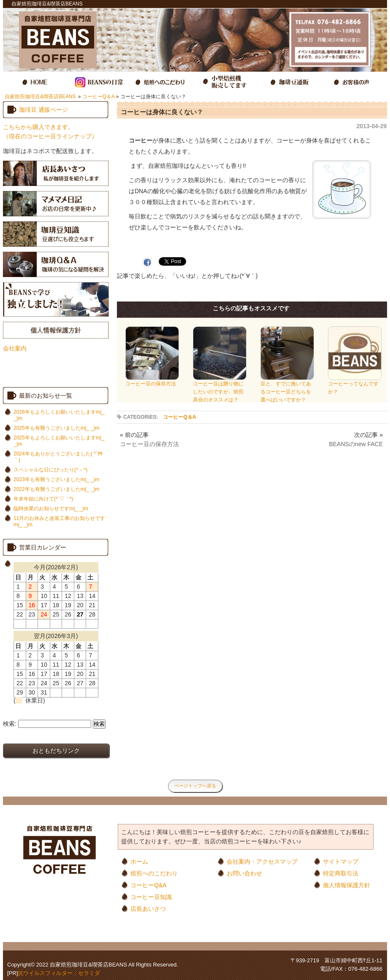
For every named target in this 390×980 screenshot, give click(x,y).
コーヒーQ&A (149, 885)
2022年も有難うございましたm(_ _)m (56, 489)
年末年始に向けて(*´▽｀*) (43, 499)
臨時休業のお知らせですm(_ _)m (51, 509)
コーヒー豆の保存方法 (152, 381)
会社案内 (15, 348)
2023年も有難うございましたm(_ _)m (56, 479)
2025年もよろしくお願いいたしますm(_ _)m (59, 441)
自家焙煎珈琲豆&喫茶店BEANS (40, 97)
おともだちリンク (56, 751)
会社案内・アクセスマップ (262, 861)
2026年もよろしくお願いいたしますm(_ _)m (59, 415)
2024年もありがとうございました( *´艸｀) (58, 457)
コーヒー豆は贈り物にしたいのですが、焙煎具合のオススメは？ (220, 389)
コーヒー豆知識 (151, 897)
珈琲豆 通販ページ (43, 110)
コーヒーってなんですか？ (355, 385)
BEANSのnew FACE (356, 444)
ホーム (139, 861)
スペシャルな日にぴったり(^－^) (50, 470)
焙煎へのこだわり (154, 873)
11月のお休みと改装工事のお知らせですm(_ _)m (59, 521)
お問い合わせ (244, 873)
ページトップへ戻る (195, 786)
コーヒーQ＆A (99, 97)
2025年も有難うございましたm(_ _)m (56, 428)
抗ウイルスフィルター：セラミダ (59, 973)
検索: (10, 724)
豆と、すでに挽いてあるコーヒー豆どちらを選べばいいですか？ (287, 389)
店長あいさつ (148, 909)
